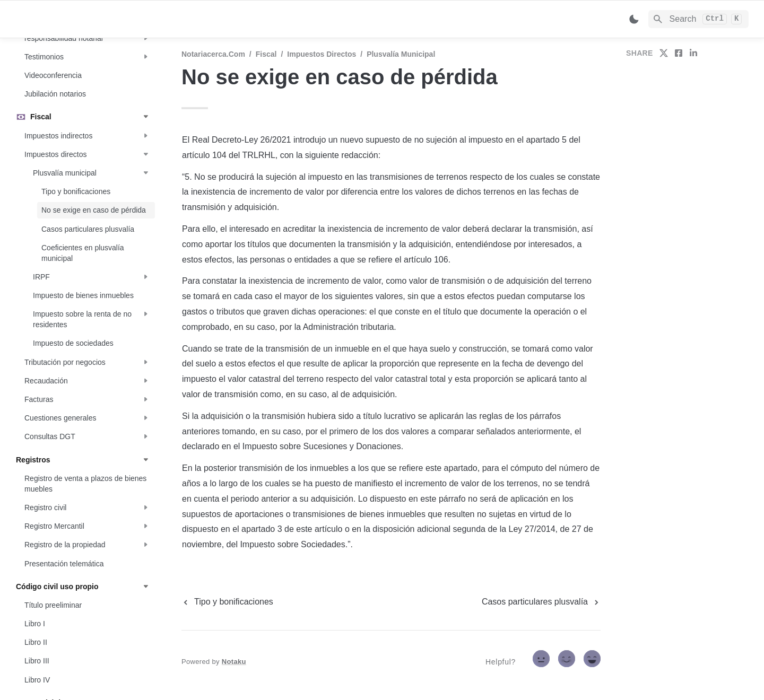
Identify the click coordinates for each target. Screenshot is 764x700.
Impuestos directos (322, 54)
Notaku (234, 662)
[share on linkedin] (693, 53)
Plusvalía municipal (401, 54)
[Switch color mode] (634, 19)
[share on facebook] (679, 53)
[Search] (698, 19)
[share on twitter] (664, 53)
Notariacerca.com (213, 54)
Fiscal (266, 54)
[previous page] (227, 602)
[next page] (541, 602)
